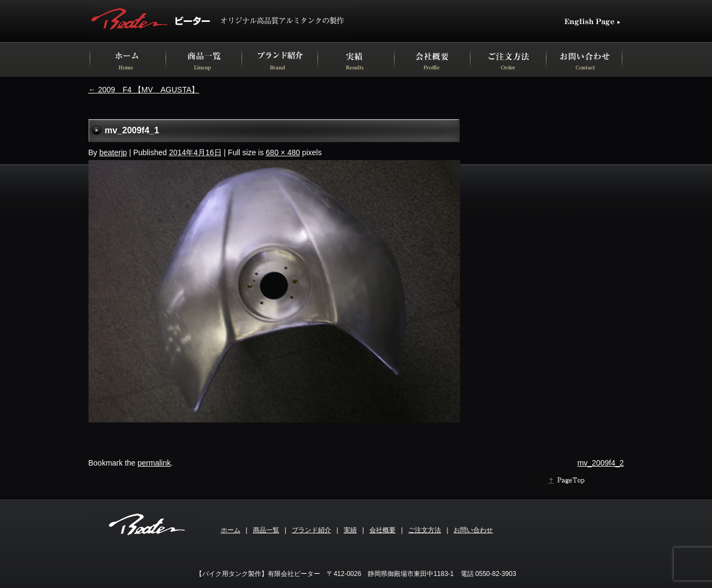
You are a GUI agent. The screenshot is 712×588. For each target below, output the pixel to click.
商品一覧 (266, 530)
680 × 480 (283, 152)
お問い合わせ (473, 530)
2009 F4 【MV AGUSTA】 (144, 90)
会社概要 (383, 530)
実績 (350, 530)
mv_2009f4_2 (601, 463)
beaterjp (113, 152)
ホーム (231, 530)
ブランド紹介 (311, 530)
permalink (154, 463)
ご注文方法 (425, 530)
